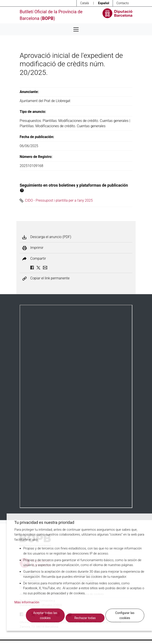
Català (85, 3)
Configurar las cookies (125, 615)
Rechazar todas (85, 618)
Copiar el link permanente (50, 278)
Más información (27, 602)
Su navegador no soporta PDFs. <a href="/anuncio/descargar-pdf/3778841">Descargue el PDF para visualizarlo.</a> (76, 406)
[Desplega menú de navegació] (76, 29)
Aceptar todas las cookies (45, 615)
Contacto (123, 3)
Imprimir (37, 248)
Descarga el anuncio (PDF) (51, 237)
